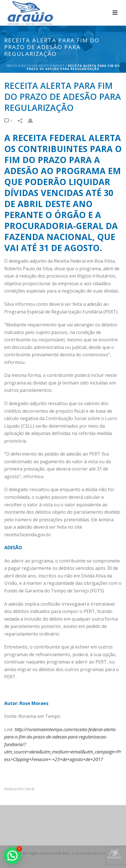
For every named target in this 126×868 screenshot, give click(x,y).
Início (12, 66)
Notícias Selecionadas (43, 66)
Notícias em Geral (19, 789)
